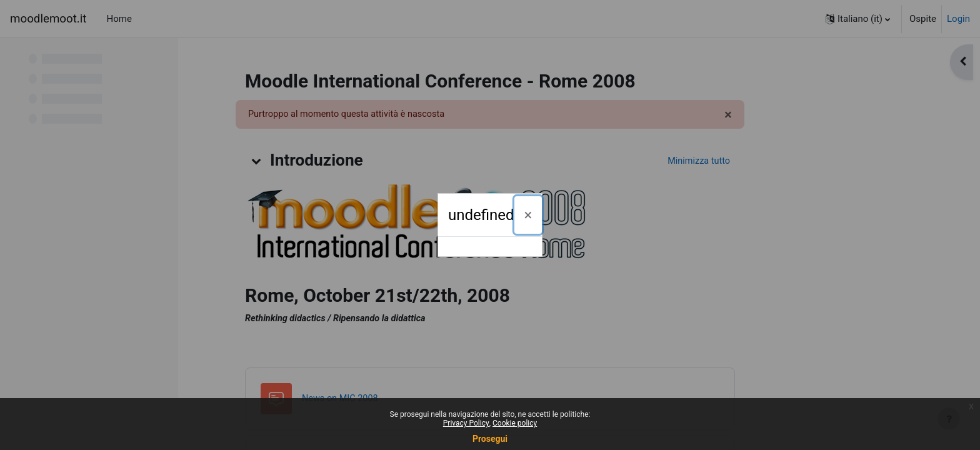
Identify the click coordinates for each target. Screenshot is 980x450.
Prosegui (490, 439)
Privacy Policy (466, 423)
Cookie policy (515, 423)
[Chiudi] (528, 215)
